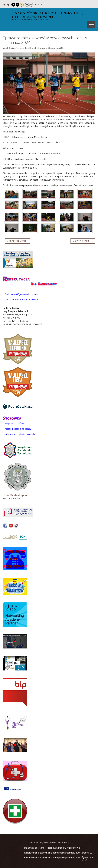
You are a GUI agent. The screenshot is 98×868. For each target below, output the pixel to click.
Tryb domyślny (4, 5)
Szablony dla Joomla (39, 843)
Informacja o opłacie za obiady (20, 434)
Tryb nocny (8, 5)
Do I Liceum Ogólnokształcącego (21, 294)
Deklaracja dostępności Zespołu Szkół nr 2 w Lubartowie (52, 848)
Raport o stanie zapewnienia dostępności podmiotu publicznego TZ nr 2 (60, 858)
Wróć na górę (84, 858)
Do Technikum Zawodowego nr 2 (21, 299)
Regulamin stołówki (15, 423)
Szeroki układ (31, 5)
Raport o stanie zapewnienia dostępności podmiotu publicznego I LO (58, 853)
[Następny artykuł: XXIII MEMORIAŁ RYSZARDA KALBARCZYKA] (83, 241)
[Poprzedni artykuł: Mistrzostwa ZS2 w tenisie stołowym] (18, 241)
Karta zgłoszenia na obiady (18, 429)
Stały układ (27, 5)
